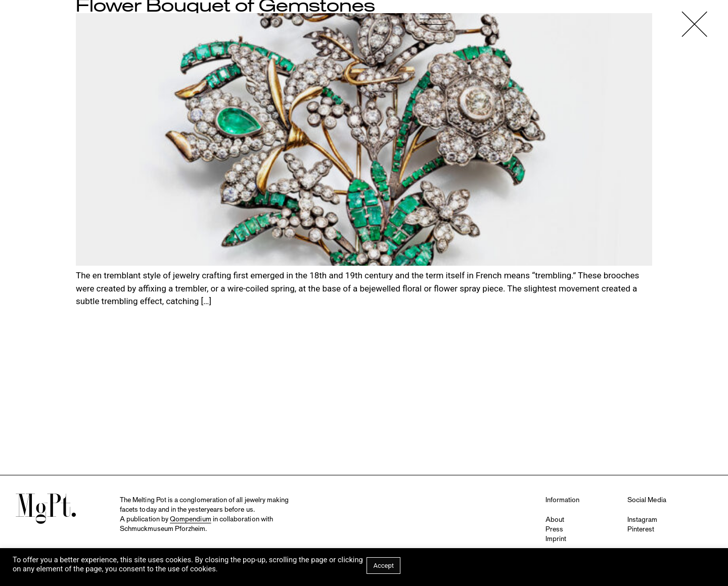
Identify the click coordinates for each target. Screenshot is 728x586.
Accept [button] (383, 566)
